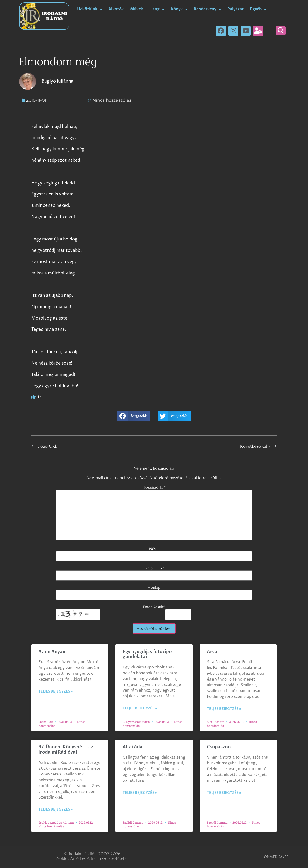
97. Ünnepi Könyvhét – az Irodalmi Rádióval (66, 750)
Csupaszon (219, 747)
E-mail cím (154, 568)
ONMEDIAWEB (276, 857)
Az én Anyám (53, 652)
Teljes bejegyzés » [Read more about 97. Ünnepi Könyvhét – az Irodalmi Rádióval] (56, 810)
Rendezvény (207, 9)
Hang (157, 9)
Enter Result (154, 607)
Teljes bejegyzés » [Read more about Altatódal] (140, 793)
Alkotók (116, 9)
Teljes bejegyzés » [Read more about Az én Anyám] (56, 691)
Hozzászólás (154, 487)
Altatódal (133, 747)
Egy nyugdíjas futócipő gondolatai (147, 654)
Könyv (179, 9)
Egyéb (258, 9)
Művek (137, 9)
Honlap (154, 587)
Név (154, 549)
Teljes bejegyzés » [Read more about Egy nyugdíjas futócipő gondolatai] (140, 708)
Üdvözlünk (90, 9)
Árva (212, 652)
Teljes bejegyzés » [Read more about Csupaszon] (224, 793)
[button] (281, 31)
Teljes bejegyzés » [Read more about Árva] (224, 709)
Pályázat (236, 9)
